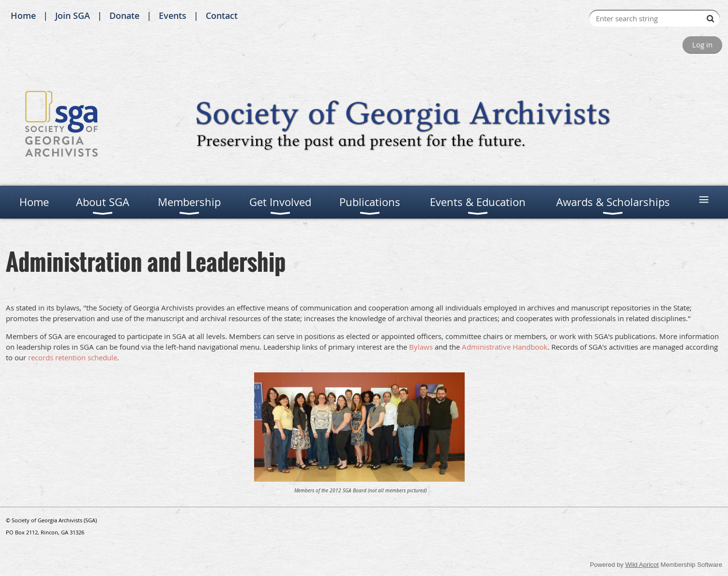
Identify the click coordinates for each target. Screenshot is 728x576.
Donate (124, 15)
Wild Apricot (642, 565)
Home (23, 15)
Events (173, 15)
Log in (702, 44)
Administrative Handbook (505, 347)
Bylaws (421, 347)
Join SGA (73, 15)
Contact (222, 15)
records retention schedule (73, 357)
